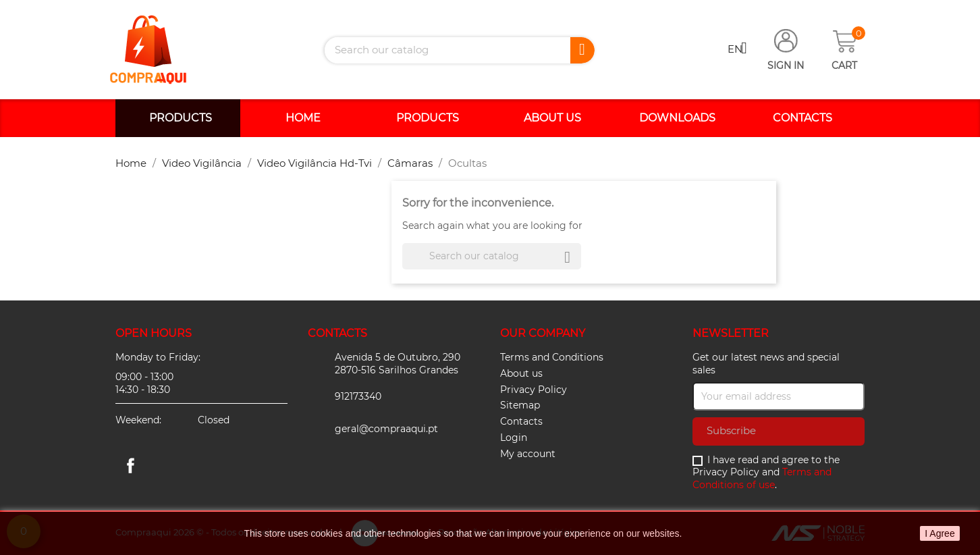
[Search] (460, 50)
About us (552, 118)
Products (181, 118)
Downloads (677, 118)
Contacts (802, 118)
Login (514, 438)
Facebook (130, 465)
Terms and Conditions (552, 357)
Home (303, 118)
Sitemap (520, 405)
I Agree (940, 533)
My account (528, 454)
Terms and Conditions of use (762, 478)
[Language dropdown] (742, 50)
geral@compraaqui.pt (386, 429)
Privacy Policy (534, 390)
